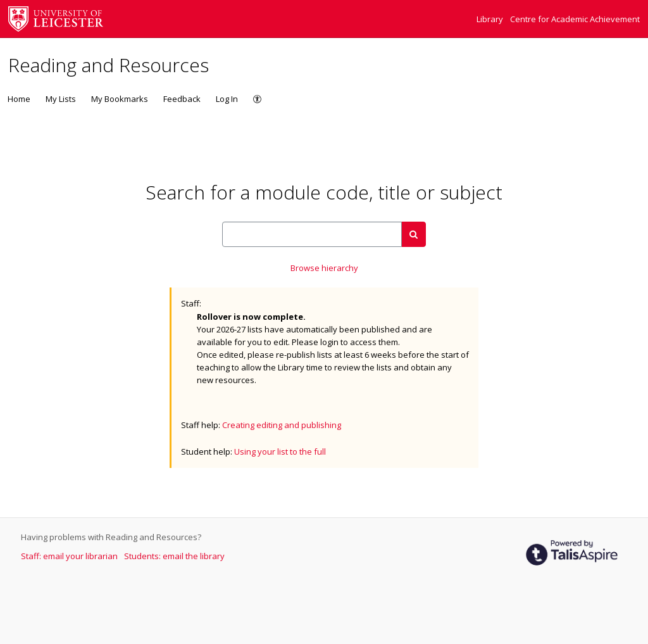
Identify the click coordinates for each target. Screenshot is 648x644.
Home (19, 99)
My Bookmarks (120, 99)
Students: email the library (174, 556)
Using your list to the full (280, 451)
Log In (227, 99)
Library (491, 19)
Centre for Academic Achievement (575, 19)
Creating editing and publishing (282, 425)
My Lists (61, 99)
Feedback (182, 99)
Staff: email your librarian (70, 556)
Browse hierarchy (324, 268)
